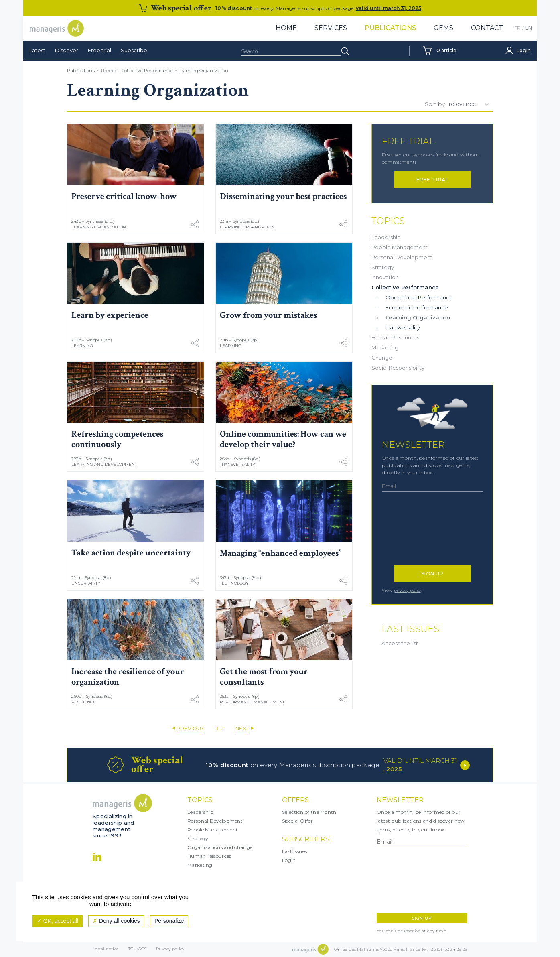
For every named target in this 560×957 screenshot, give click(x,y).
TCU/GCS (137, 950)
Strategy (383, 267)
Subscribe (134, 50)
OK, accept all (58, 921)
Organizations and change (220, 847)
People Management (400, 247)
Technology (234, 583)
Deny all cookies (116, 921)
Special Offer (297, 821)
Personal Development (402, 257)
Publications (390, 28)
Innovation (385, 277)
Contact (487, 28)
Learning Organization (203, 71)
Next (242, 728)
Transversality (237, 464)
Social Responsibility (398, 368)
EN (529, 28)
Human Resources (395, 337)
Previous (191, 728)
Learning (82, 346)
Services (331, 28)
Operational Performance (419, 297)
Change (382, 358)
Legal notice (106, 950)
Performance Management (252, 702)
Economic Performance (417, 307)
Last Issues (294, 851)
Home (286, 28)
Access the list (400, 643)
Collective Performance (147, 71)
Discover (67, 50)
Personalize (169, 921)
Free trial (99, 50)
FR (517, 28)
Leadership (386, 237)
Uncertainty (86, 583)
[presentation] (417, 532)
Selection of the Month (309, 812)
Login (289, 860)
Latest (37, 50)
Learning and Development (104, 464)
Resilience (84, 702)
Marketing (385, 347)
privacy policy (408, 590)
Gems (443, 28)
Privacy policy (170, 950)
